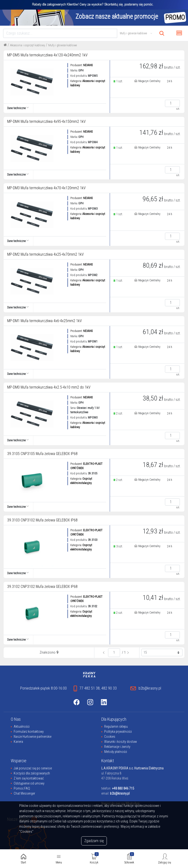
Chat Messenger (24, 793)
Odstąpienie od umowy (29, 783)
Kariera (18, 742)
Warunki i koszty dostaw (121, 742)
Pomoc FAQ (22, 788)
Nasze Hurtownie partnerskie (33, 737)
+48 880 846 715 (123, 788)
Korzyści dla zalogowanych (32, 773)
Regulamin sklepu (116, 726)
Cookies (110, 737)
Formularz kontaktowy (29, 732)
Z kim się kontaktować (29, 778)
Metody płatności (116, 752)
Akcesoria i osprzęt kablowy (27, 45)
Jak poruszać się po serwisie (33, 768)
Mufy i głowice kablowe (63, 45)
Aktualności (22, 726)
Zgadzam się (94, 841)
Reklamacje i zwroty (117, 747)
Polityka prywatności (118, 732)
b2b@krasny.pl (120, 793)
